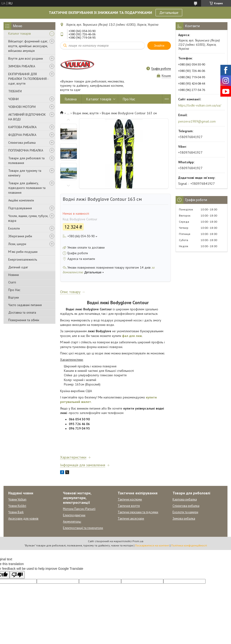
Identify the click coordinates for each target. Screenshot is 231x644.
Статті (12, 282)
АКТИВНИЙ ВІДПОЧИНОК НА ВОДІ (27, 117)
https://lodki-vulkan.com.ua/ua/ (200, 105)
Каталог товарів (20, 33)
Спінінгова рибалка (22, 143)
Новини (14, 275)
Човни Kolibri (17, 506)
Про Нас (14, 290)
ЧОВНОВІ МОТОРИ (22, 107)
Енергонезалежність (23, 259)
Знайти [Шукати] (159, 46)
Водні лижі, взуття (86, 113)
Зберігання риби (20, 236)
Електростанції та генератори (83, 528)
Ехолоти (14, 228)
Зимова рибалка (184, 519)
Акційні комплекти (21, 200)
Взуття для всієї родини (26, 58)
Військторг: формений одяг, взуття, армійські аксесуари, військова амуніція (28, 46)
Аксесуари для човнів (23, 519)
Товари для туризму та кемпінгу (25, 173)
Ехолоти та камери (185, 512)
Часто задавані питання (25, 305)
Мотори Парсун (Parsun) (79, 509)
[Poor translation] (17, 575)
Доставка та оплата (22, 312)
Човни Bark (16, 512)
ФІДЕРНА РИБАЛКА (22, 135)
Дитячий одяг (18, 267)
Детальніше (169, 12)
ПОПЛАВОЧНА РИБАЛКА (26, 150)
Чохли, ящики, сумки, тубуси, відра (28, 218)
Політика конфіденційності (189, 545)
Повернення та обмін (24, 320)
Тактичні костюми (130, 499)
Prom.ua (138, 541)
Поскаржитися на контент (152, 545)
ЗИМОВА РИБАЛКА (22, 66)
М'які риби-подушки (23, 252)
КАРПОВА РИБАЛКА (22, 127)
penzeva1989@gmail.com (197, 121)
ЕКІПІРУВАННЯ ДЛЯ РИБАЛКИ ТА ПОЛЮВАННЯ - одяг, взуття (28, 79)
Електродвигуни (74, 515)
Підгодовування (20, 208)
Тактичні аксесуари (131, 519)
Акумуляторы (72, 522)
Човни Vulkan (17, 499)
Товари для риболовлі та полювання (26, 160)
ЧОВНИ (13, 99)
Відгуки (14, 297)
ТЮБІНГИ (15, 91)
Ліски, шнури (17, 244)
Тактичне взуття (129, 506)
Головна (71, 99)
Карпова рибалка (185, 499)
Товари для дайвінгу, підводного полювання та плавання (27, 188)
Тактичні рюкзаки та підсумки (138, 512)
